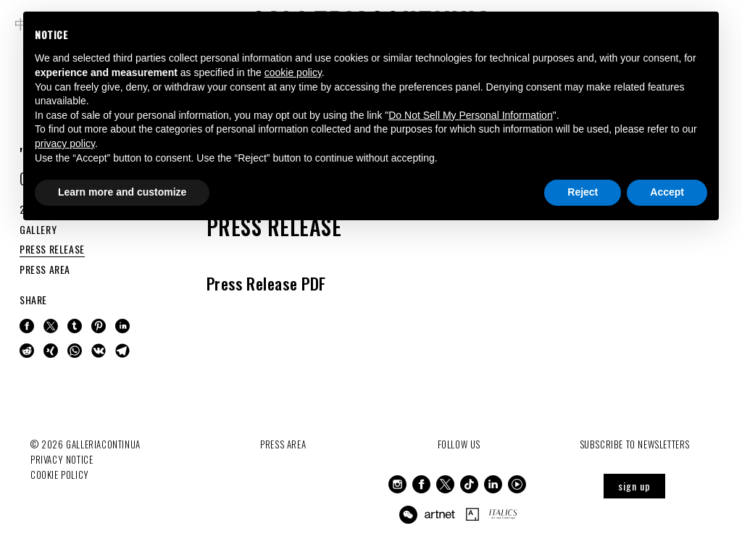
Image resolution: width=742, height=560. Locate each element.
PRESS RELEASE (52, 249)
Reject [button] (583, 192)
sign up (634, 486)
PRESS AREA (45, 269)
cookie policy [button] (293, 72)
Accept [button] (667, 192)
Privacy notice (62, 459)
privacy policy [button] (65, 143)
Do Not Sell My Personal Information (470, 115)
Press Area (283, 444)
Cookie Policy (60, 475)
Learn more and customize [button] (122, 192)
